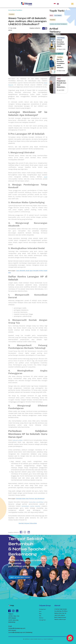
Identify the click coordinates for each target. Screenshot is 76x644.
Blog (14, 10)
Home (10, 10)
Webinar (41, 618)
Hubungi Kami (42, 620)
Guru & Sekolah (58, 15)
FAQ (40, 616)
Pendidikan (19, 10)
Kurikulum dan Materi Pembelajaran (58, 24)
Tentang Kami (42, 609)
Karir (40, 611)
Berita (51, 15)
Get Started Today (20, 577)
